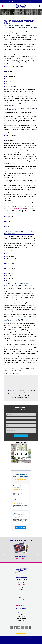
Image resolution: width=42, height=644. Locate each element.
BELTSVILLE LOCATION (21, 579)
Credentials (21, 620)
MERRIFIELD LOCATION (21, 594)
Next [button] (37, 459)
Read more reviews (20, 528)
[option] (21, 454)
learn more (21, 466)
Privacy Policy (33, 638)
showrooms (21, 160)
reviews (36, 359)
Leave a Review (21, 617)
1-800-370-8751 (10, 1)
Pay (21, 622)
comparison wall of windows (18, 208)
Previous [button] (5, 459)
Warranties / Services (21, 618)
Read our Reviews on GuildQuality (21, 632)
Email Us (31, 2)
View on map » (21, 584)
